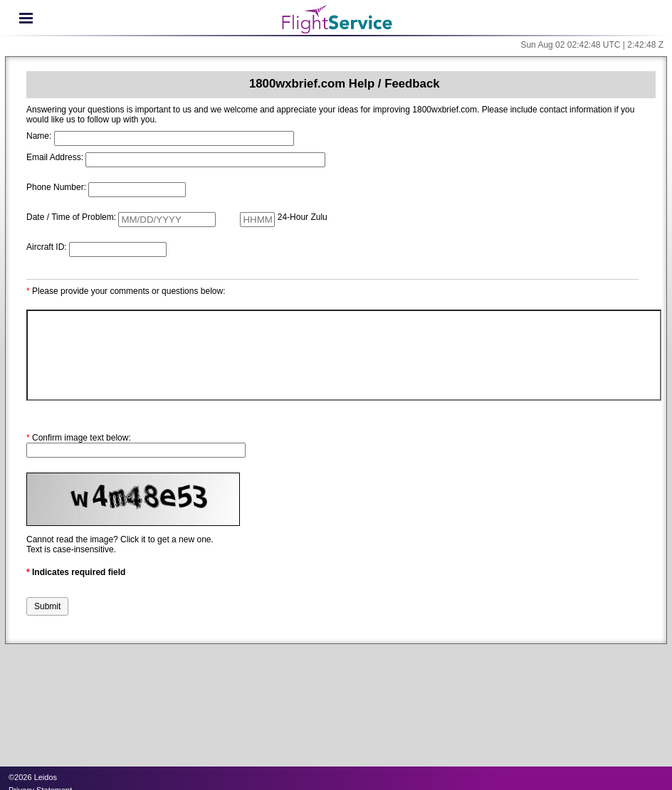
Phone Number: (56, 187)
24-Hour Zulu (303, 217)
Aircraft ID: (47, 247)
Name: (39, 136)
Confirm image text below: (79, 438)
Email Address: (55, 157)
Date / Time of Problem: (71, 217)
